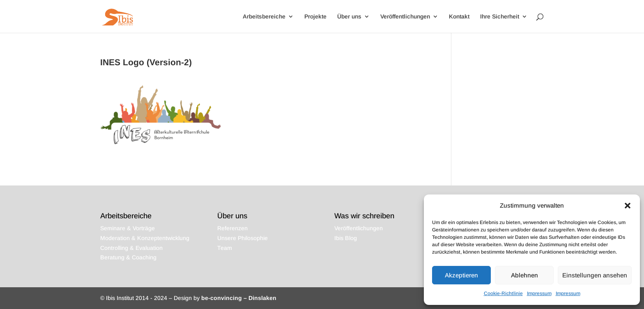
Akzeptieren (461, 275)
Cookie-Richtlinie (503, 293)
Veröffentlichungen (405, 17)
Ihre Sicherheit (500, 17)
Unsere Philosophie (243, 238)
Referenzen (232, 228)
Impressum (539, 293)
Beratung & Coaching (128, 257)
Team (225, 248)
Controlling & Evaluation (131, 248)
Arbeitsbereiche (264, 17)
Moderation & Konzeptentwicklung (145, 238)
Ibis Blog (346, 238)
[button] (628, 206)
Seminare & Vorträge (128, 228)
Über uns (349, 17)
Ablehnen (524, 275)
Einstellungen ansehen (595, 275)
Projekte (315, 17)
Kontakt (459, 17)
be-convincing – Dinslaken (239, 298)
